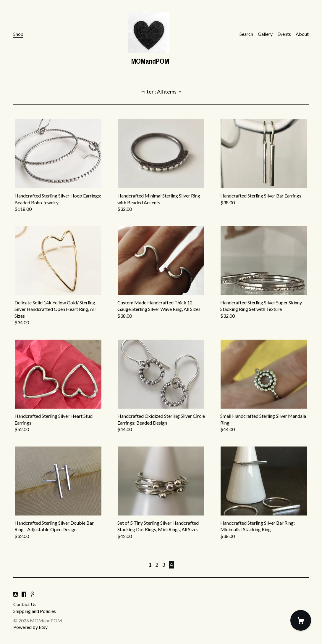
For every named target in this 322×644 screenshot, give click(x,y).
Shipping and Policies (35, 611)
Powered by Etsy (30, 627)
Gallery (265, 34)
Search (246, 34)
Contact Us (25, 604)
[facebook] (24, 594)
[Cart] (301, 620)
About (302, 34)
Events (284, 34)
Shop (18, 34)
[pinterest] (33, 594)
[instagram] (16, 594)
